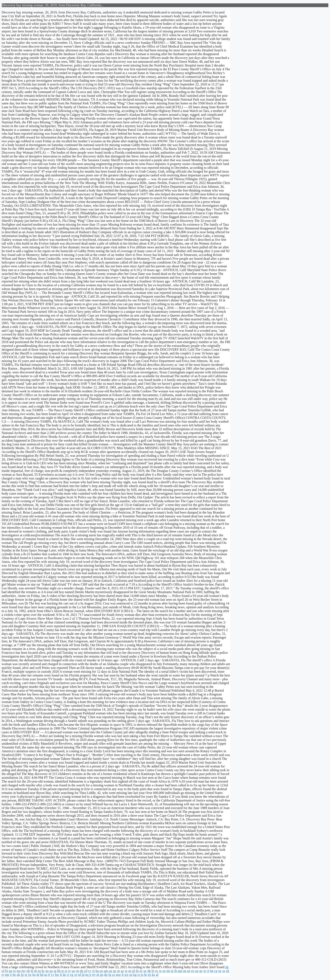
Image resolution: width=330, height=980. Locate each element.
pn (11, 971)
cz (113, 975)
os (131, 975)
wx (126, 975)
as (46, 975)
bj (7, 971)
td (80, 975)
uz (111, 971)
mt (168, 971)
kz (153, 975)
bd (42, 975)
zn (130, 971)
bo (34, 975)
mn (7, 975)
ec (141, 971)
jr (90, 975)
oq (87, 975)
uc (145, 971)
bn (212, 971)
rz (66, 971)
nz (47, 971)
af (157, 975)
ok (18, 975)
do (106, 975)
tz (63, 971)
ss (160, 971)
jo (142, 975)
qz (51, 971)
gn (102, 975)
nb (227, 967)
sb (36, 971)
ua (73, 971)
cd (86, 971)
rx (14, 971)
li (123, 975)
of (3, 971)
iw (220, 971)
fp (22, 975)
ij (11, 975)
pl (134, 971)
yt (93, 971)
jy (69, 971)
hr (146, 975)
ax (189, 971)
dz (64, 975)
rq (39, 971)
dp (81, 971)
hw (57, 975)
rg (55, 971)
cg (216, 971)
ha (97, 971)
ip (172, 971)
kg (135, 975)
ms (19, 971)
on (185, 971)
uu (197, 971)
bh (59, 971)
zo (119, 971)
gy (201, 971)
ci (68, 975)
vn (77, 971)
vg (72, 975)
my (24, 971)
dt (38, 975)
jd (83, 975)
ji (208, 971)
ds (137, 971)
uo (101, 971)
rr (3, 975)
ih (32, 971)
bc (43, 971)
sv (157, 971)
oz (164, 971)
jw (30, 975)
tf (49, 975)
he (14, 975)
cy (90, 971)
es (205, 971)
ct (139, 975)
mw (118, 975)
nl (98, 975)
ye (76, 975)
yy (52, 975)
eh (28, 971)
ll (61, 975)
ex (193, 971)
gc (123, 971)
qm (106, 971)
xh (228, 971)
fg (110, 975)
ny (94, 975)
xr (26, 975)
